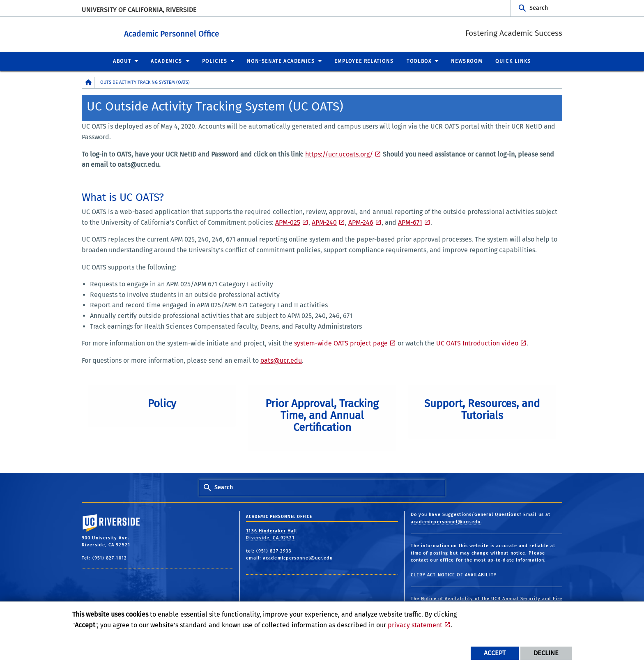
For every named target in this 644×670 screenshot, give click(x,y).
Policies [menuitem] (215, 61)
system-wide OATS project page (341, 343)
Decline (546, 653)
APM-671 (410, 222)
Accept (495, 653)
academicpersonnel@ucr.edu (298, 558)
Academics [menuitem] (166, 61)
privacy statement (415, 625)
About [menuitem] (122, 61)
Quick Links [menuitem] (513, 61)
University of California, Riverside (139, 10)
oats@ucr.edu (281, 360)
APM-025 (288, 222)
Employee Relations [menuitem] (364, 61)
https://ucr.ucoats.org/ (339, 154)
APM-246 (361, 222)
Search (539, 8)
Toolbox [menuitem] (419, 61)
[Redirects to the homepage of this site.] (88, 82)
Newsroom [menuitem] (467, 61)
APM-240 (324, 222)
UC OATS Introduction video (477, 343)
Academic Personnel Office (209, 32)
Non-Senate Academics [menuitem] (281, 61)
